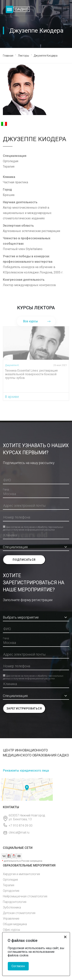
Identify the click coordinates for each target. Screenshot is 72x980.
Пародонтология (15, 902)
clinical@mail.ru (19, 832)
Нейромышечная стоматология (25, 896)
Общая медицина (15, 924)
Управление (11, 919)
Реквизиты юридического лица (26, 771)
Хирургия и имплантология (21, 874)
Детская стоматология (19, 913)
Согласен (18, 966)
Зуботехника (12, 907)
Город (6, 490)
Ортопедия (10, 880)
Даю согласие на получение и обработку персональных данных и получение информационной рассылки (33, 527)
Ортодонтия (11, 891)
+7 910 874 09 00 (21, 826)
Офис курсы (11, 930)
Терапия (9, 885)
